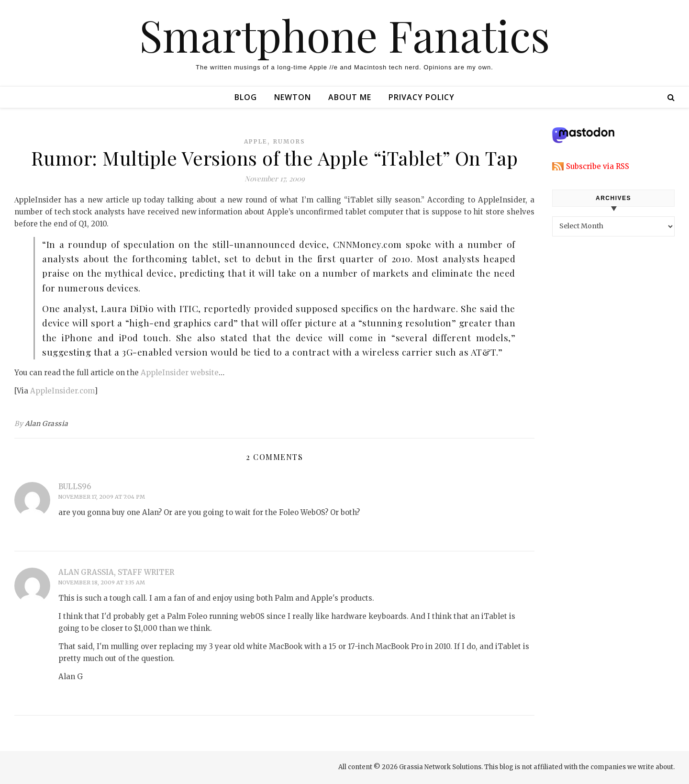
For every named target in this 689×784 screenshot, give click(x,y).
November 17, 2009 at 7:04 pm (102, 497)
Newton (293, 97)
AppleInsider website (180, 373)
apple (256, 141)
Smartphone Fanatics (344, 35)
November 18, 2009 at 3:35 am (102, 582)
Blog (246, 97)
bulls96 (75, 487)
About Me (350, 97)
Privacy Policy (422, 97)
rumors (289, 141)
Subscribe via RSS (598, 166)
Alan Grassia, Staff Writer (116, 572)
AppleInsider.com (62, 391)
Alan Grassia (47, 424)
